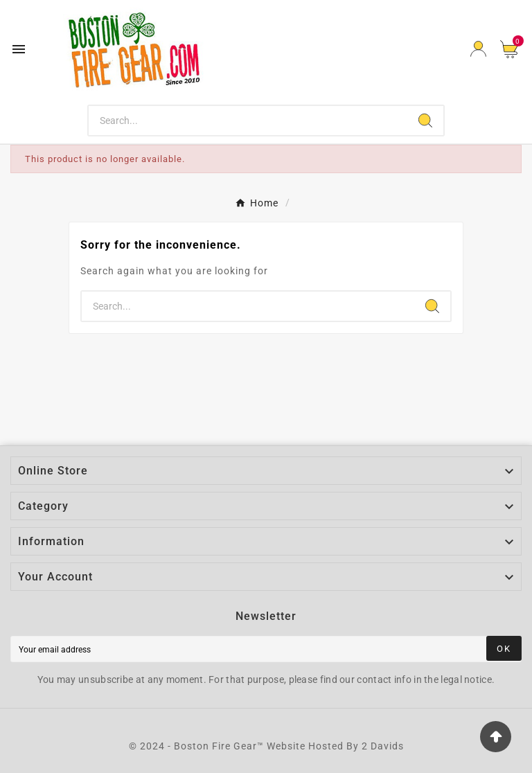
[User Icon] (478, 49)
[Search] (248, 121)
